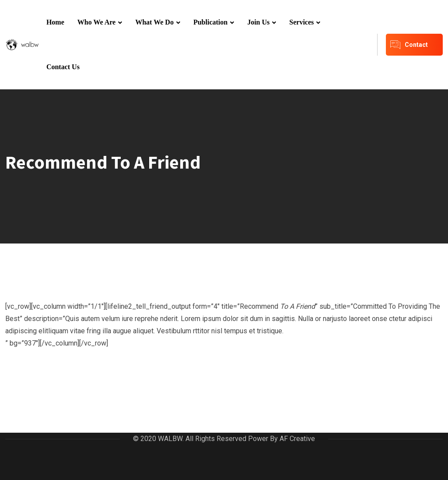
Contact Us (63, 67)
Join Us (258, 22)
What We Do (154, 22)
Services (301, 22)
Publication (210, 22)
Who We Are (96, 22)
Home (55, 22)
